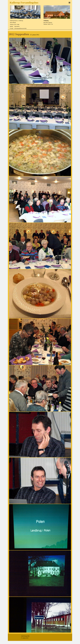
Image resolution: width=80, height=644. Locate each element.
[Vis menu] (69, 3)
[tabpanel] (24, 24)
